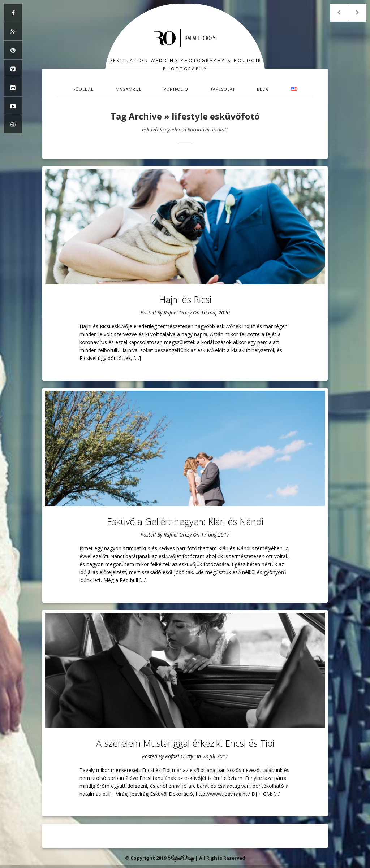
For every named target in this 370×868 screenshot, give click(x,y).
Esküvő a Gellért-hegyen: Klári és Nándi (185, 521)
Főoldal (83, 89)
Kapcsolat (223, 89)
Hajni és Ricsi (185, 299)
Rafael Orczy (178, 313)
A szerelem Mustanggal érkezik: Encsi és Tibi (185, 743)
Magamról (129, 89)
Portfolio (176, 89)
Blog (263, 89)
